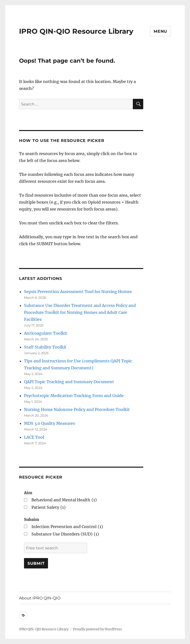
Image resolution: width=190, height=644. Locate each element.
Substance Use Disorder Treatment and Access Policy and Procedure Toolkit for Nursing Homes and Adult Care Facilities (80, 312)
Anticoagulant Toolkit (46, 333)
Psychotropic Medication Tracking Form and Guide (74, 396)
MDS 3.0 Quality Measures (49, 423)
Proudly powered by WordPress (97, 629)
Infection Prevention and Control (67, 527)
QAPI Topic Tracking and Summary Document (69, 382)
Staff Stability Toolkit (45, 347)
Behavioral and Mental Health (64, 500)
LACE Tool (34, 437)
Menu (160, 31)
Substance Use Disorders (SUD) (65, 534)
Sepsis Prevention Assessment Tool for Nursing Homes (78, 292)
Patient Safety (48, 507)
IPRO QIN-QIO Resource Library (76, 31)
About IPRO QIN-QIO (40, 598)
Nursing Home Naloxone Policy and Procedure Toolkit (77, 409)
